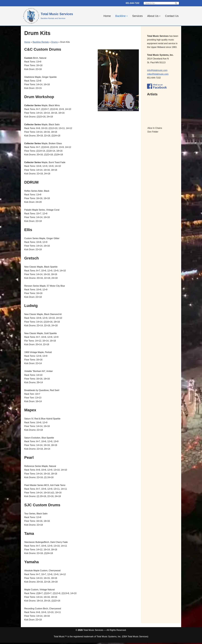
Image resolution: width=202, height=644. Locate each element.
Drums (54, 42)
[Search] (158, 3)
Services (137, 16)
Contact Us (172, 16)
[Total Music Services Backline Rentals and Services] (48, 16)
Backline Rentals (41, 42)
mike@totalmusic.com (158, 74)
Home (107, 16)
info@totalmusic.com (157, 70)
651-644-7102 (133, 3)
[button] (127, 16)
